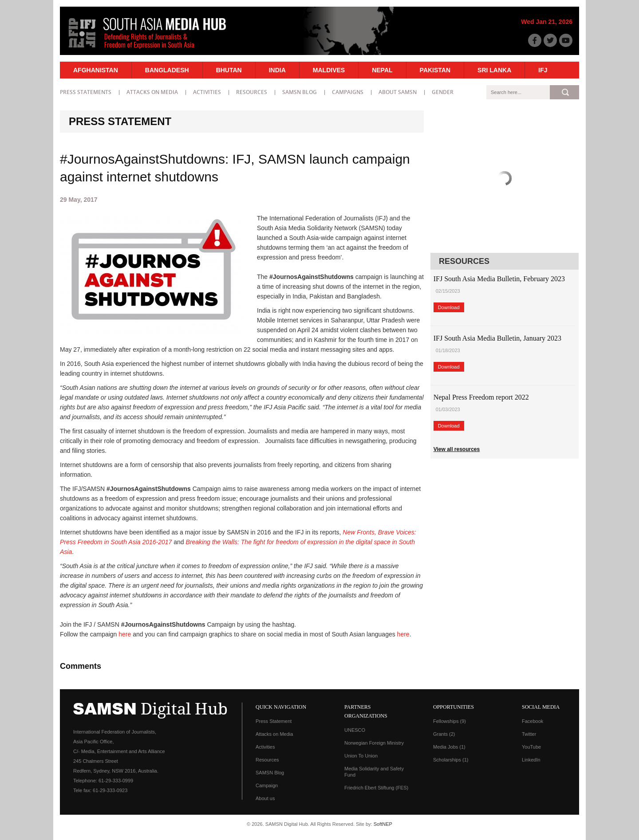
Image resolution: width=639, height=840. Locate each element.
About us (265, 798)
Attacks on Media (152, 92)
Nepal (382, 70)
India (277, 70)
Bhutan (229, 70)
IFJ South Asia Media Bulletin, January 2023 (497, 338)
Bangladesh (167, 70)
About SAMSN (398, 92)
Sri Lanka (494, 70)
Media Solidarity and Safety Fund (374, 772)
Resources (252, 92)
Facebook (532, 721)
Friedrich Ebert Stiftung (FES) (376, 788)
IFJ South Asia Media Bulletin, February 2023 (499, 279)
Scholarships (451, 760)
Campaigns (348, 92)
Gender (443, 92)
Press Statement (274, 721)
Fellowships (450, 721)
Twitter (529, 734)
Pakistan (435, 70)
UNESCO (355, 730)
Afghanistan (96, 70)
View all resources (457, 449)
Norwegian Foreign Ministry (374, 743)
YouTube (531, 747)
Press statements (86, 92)
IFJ (543, 70)
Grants (444, 734)
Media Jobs (449, 747)
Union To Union (361, 756)
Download (449, 307)
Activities (207, 92)
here (125, 634)
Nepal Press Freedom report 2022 (481, 397)
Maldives (329, 70)
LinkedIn (531, 760)
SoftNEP (383, 824)
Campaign (267, 785)
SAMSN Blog (300, 92)
